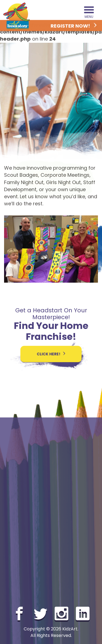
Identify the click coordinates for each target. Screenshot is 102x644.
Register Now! (74, 26)
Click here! (51, 354)
